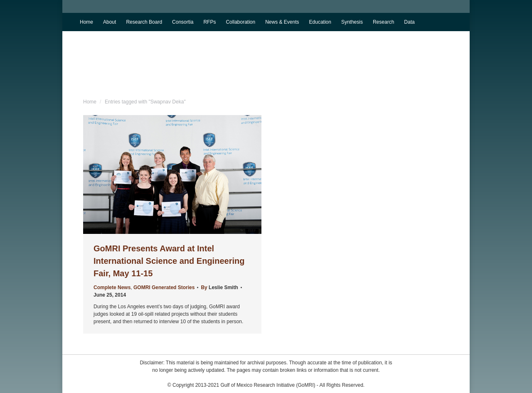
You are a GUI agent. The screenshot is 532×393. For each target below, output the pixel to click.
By (219, 287)
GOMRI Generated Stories (164, 287)
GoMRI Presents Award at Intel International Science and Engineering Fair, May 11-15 (169, 261)
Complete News (112, 287)
